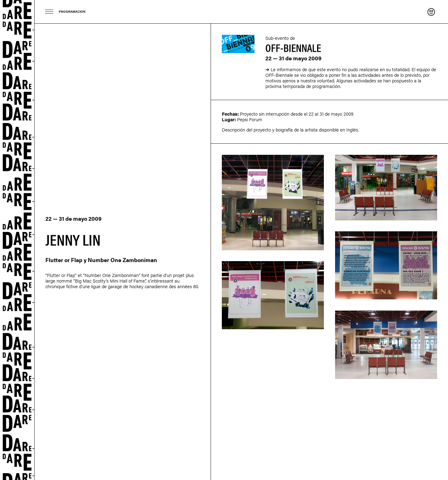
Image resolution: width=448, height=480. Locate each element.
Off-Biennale (293, 47)
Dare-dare (17, 240)
